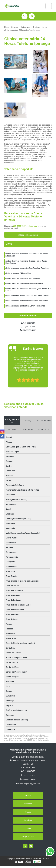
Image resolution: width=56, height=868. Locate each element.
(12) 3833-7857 (20, 226)
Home (28, 795)
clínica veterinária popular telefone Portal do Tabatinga (27, 268)
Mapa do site (28, 837)
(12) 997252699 (28, 327)
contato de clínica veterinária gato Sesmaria (23, 278)
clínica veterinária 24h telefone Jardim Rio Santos (25, 306)
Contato (28, 828)
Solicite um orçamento (28, 235)
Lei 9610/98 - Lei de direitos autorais (36, 740)
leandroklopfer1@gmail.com (28, 784)
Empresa (28, 804)
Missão (28, 812)
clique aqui (33, 226)
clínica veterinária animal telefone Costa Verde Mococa (27, 296)
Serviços (28, 820)
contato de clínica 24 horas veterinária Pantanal (24, 283)
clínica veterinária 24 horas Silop (18, 273)
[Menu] (49, 6)
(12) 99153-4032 (28, 330)
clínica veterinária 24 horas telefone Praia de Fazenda (27, 301)
